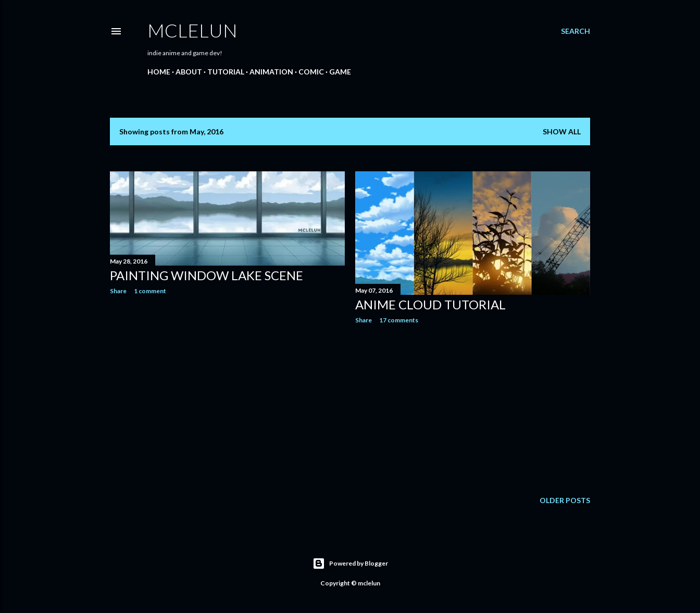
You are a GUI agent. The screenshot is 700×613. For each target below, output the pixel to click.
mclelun (192, 30)
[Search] (576, 31)
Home (159, 72)
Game (340, 72)
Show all (562, 132)
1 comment (150, 291)
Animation (271, 72)
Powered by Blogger (350, 564)
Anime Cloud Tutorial (430, 304)
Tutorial (226, 72)
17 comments (399, 320)
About (189, 72)
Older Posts (565, 500)
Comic (311, 72)
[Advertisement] (227, 394)
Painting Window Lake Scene (207, 275)
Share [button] (118, 291)
